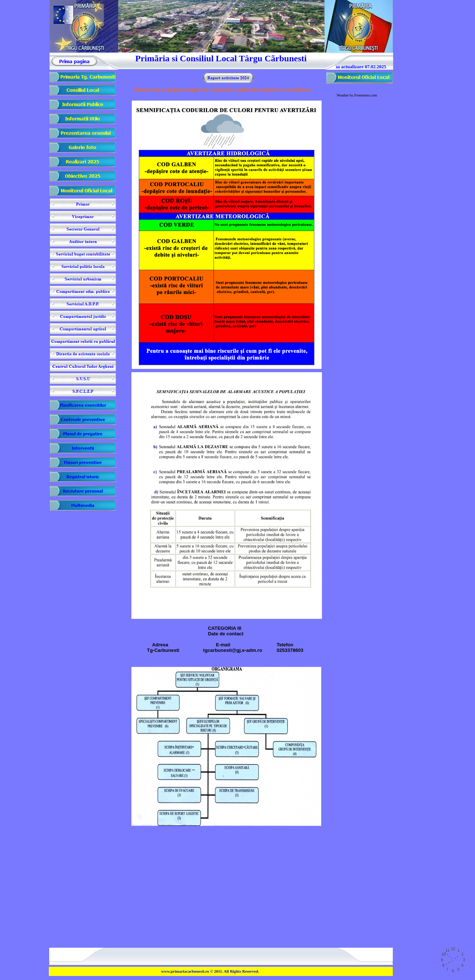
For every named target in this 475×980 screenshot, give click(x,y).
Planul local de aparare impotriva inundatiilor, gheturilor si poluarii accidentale (222, 90)
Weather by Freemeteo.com (357, 95)
